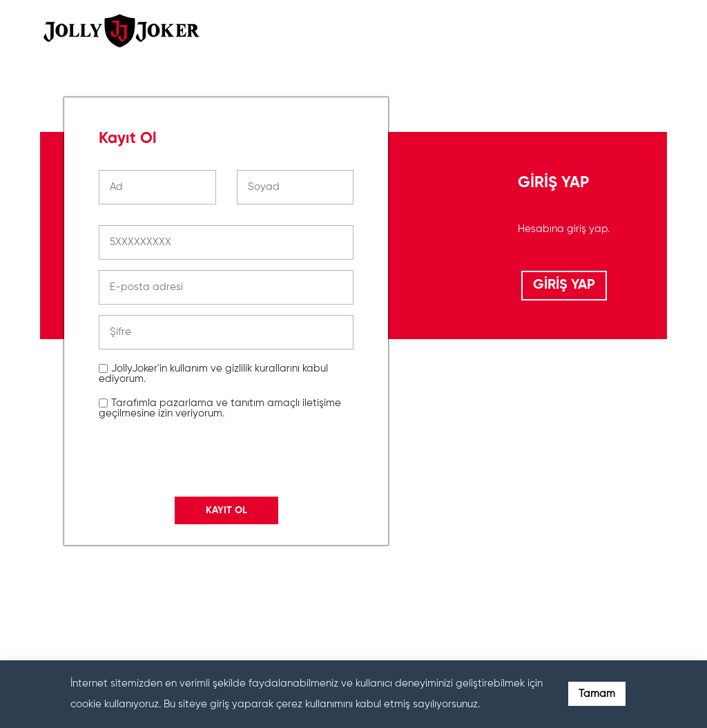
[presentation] (204, 579)
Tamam (597, 694)
